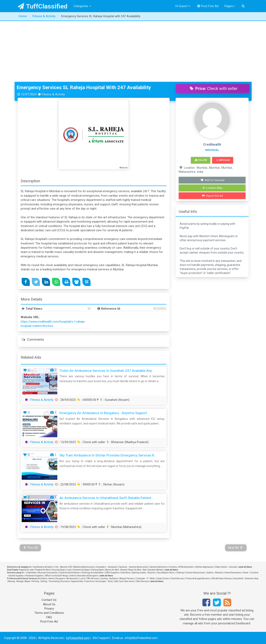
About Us (49, 604)
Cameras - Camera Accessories (133, 567)
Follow (201, 160)
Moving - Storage (16, 581)
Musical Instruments (48, 573)
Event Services (178, 578)
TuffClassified (43, 6)
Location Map (213, 188)
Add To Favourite (212, 180)
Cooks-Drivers (163, 578)
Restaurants (72, 578)
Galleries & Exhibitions (70, 573)
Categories (82, 6)
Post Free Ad (208, 6)
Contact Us (49, 600)
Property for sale (26, 570)
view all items (245, 567)
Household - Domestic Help (246, 578)
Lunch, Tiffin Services (89, 578)
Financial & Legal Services (198, 578)
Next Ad (235, 548)
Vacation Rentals (156, 570)
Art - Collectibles (29, 573)
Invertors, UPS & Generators (182, 567)
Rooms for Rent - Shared (116, 570)
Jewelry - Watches (215, 573)
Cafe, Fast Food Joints (124, 581)
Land (69, 570)
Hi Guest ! (183, 6)
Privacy (49, 609)
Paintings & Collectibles (93, 573)
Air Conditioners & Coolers (41, 567)
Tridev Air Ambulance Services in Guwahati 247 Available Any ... (107, 371)
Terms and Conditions (49, 613)
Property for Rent (42, 570)
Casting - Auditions (109, 578)
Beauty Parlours (127, 578)
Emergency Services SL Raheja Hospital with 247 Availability (84, 87)
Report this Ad (212, 196)
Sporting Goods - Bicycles (144, 573)
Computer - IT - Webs (146, 578)
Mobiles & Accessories (84, 567)
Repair (28, 581)
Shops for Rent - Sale (137, 570)
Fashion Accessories (195, 573)
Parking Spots (98, 570)
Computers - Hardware (106, 567)
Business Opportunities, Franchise (77, 581)
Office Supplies (112, 573)
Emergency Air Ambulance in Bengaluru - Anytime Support (103, 413)
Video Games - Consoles (226, 567)
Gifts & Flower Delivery (221, 578)
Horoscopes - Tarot (104, 581)
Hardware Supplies (34, 576)
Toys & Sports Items (166, 573)
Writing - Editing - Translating (46, 581)
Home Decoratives (233, 573)
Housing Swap (58, 570)
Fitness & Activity (42, 400)
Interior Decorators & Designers (84, 576)
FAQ (49, 617)
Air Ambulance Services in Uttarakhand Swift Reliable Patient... (107, 498)
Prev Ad (31, 548)
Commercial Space (81, 570)
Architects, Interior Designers (51, 578)
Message (223, 160)
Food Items (125, 573)
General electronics (159, 567)
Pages (230, 6)
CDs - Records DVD (63, 567)
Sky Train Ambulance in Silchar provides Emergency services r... (108, 455)
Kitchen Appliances (205, 567)
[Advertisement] (133, 51)
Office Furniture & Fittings (56, 576)
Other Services (142, 581)
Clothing (180, 573)
